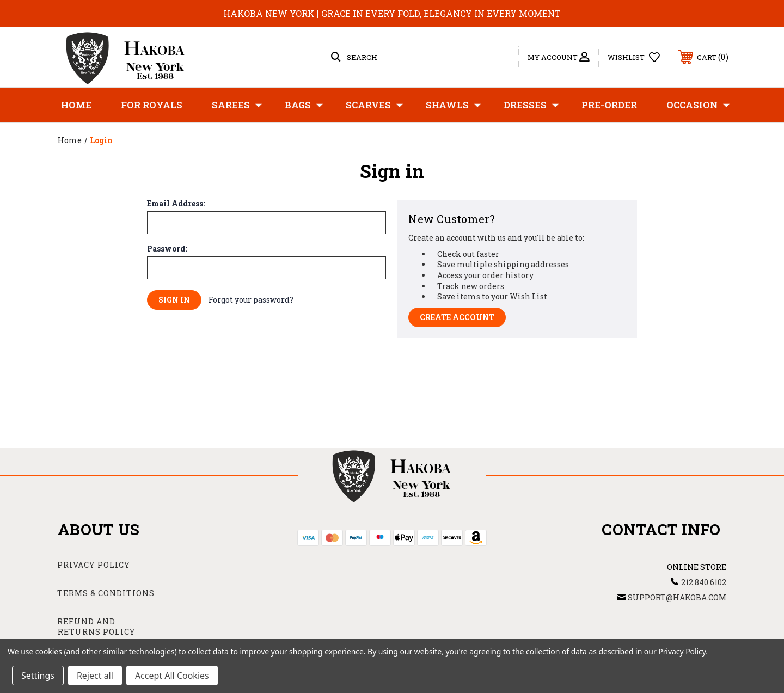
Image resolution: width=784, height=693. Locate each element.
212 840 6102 (704, 582)
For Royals (152, 105)
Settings (38, 676)
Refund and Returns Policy (96, 627)
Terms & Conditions (106, 593)
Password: (167, 249)
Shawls (453, 105)
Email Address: (176, 204)
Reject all (95, 676)
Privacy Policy (94, 565)
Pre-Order (609, 105)
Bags (304, 105)
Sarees (237, 105)
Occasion (698, 105)
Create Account (457, 317)
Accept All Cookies (172, 676)
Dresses (531, 105)
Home (76, 105)
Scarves (374, 105)
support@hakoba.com (677, 597)
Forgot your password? (251, 300)
